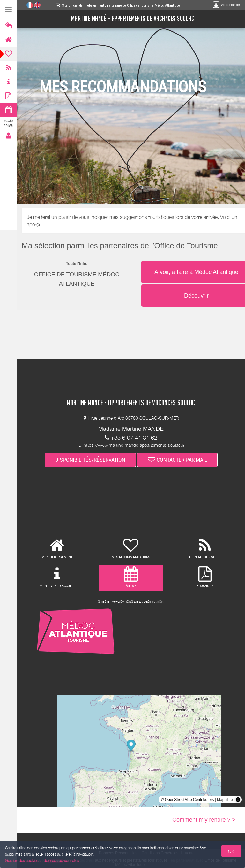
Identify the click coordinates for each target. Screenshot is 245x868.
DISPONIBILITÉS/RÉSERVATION (90, 460)
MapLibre (225, 800)
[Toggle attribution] (238, 800)
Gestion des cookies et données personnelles (42, 860)
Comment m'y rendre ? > (204, 820)
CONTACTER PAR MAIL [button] (177, 460)
